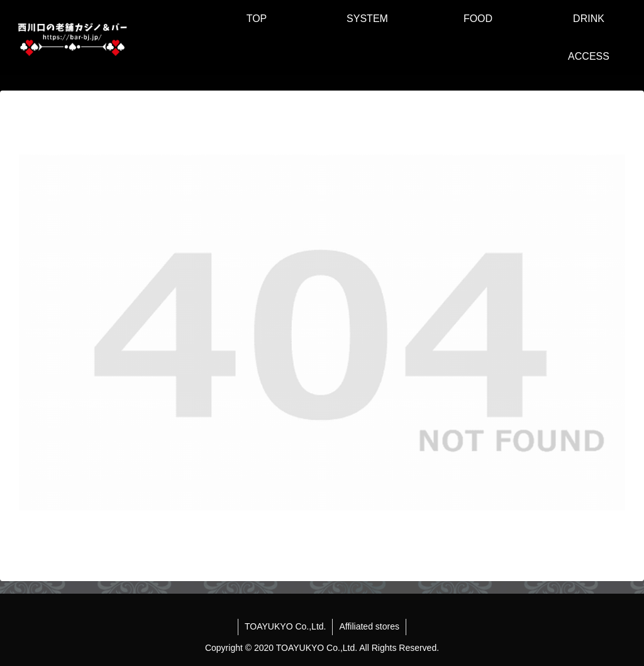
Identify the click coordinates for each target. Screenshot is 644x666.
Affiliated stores (369, 626)
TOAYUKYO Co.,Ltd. (285, 626)
